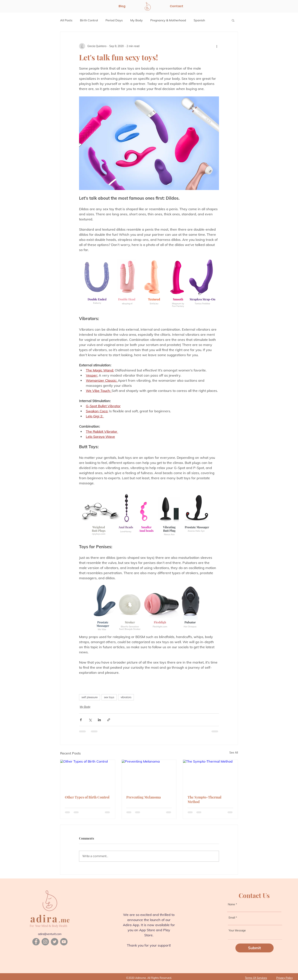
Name (231, 904)
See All (234, 753)
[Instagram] (45, 942)
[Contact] (176, 6)
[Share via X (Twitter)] (90, 720)
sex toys (109, 697)
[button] (233, 20)
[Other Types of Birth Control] (88, 775)
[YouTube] (64, 942)
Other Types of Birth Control (87, 797)
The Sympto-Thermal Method (204, 799)
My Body (137, 20)
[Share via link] (109, 720)
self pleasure (90, 697)
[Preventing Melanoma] (149, 775)
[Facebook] (36, 942)
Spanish (199, 20)
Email (232, 918)
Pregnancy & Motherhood (168, 20)
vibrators (126, 697)
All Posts (66, 20)
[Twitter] (55, 942)
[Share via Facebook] (81, 720)
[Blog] (122, 6)
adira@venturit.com (50, 934)
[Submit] (255, 948)
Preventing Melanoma (144, 797)
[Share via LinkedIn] (99, 720)
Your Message (237, 930)
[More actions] (217, 46)
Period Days (114, 20)
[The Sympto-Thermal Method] (210, 775)
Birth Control (89, 20)
